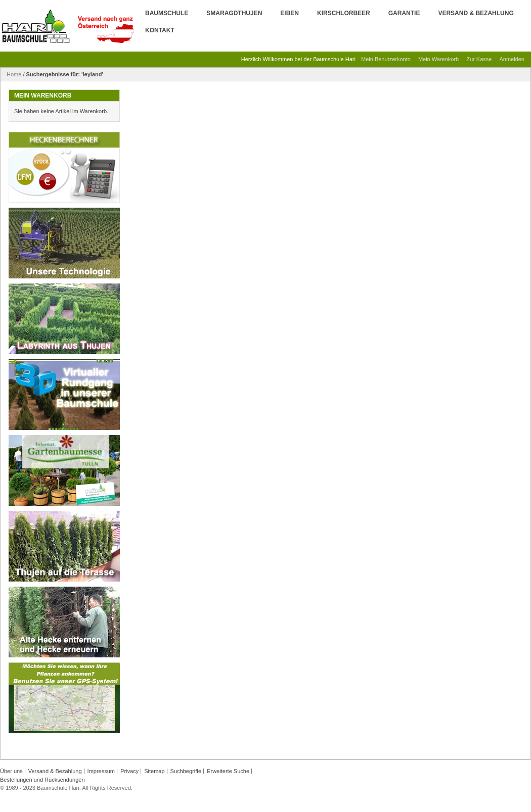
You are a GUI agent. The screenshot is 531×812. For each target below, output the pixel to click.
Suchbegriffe (186, 771)
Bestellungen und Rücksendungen (42, 780)
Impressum (101, 771)
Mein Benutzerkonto (386, 59)
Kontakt (160, 30)
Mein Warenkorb (438, 59)
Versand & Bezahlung (476, 13)
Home (14, 74)
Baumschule (167, 13)
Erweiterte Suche (228, 771)
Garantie (404, 13)
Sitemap (154, 771)
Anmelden (512, 59)
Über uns (11, 771)
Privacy (129, 771)
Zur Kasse (479, 59)
